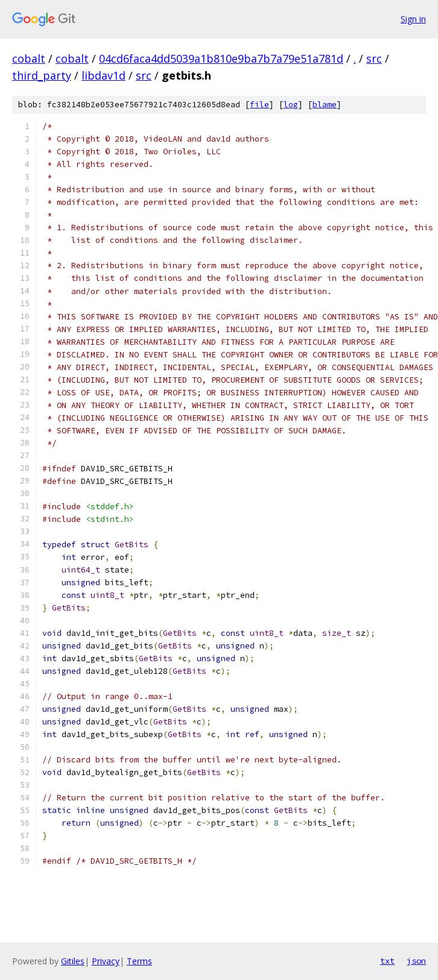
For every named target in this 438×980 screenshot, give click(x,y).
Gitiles (73, 961)
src (374, 58)
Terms (139, 961)
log (291, 105)
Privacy (106, 961)
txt (387, 961)
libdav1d (103, 75)
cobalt (29, 58)
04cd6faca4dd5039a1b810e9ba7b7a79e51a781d (221, 58)
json (416, 961)
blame (325, 105)
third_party (42, 75)
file (259, 105)
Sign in (413, 19)
